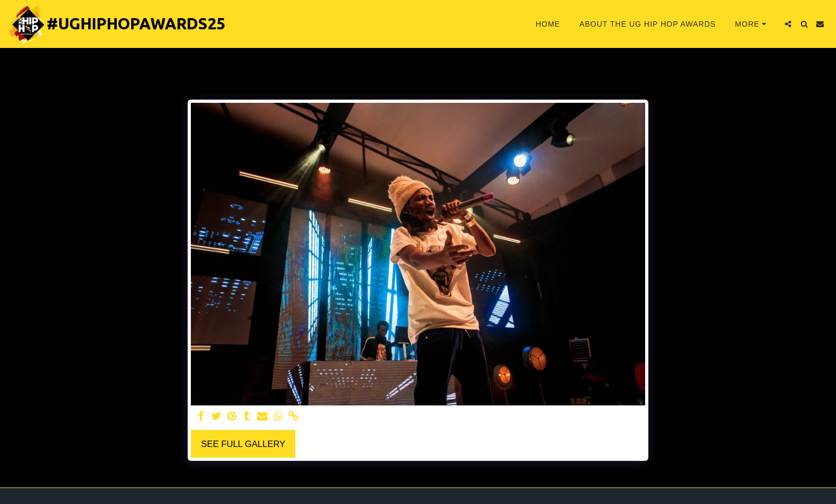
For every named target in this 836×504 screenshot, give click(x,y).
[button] (788, 24)
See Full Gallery (243, 444)
